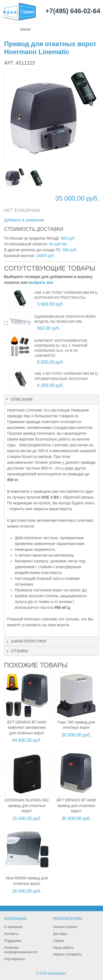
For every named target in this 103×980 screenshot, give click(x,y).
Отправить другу (56, 220)
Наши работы (63, 948)
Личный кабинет (65, 927)
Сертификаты (15, 959)
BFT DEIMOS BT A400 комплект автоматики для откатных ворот (27, 728)
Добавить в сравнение (24, 220)
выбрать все (41, 282)
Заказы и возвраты (67, 954)
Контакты (11, 934)
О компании (13, 927)
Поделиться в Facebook (67, 220)
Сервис (59, 941)
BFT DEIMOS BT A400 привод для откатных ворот (76, 805)
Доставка (60, 934)
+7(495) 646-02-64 (73, 11)
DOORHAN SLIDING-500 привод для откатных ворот (27, 805)
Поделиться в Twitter (78, 220)
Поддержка (13, 941)
